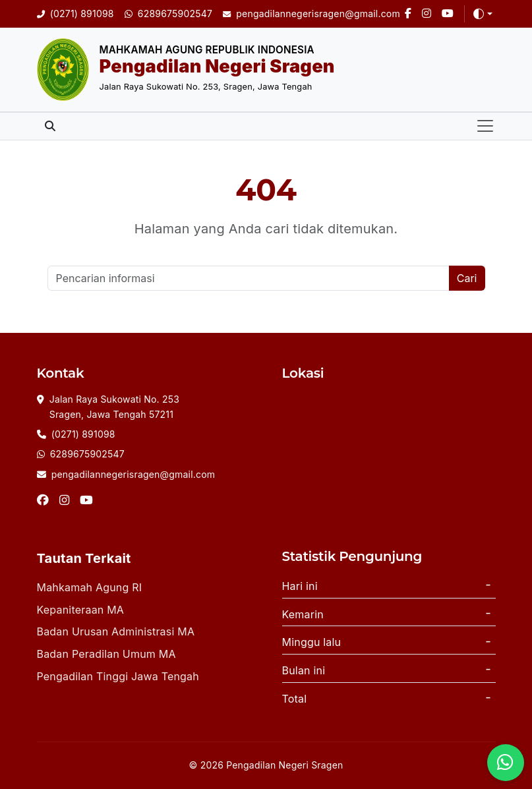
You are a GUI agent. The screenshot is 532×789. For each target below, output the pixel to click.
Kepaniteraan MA (81, 610)
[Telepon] (75, 14)
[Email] (311, 14)
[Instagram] (427, 14)
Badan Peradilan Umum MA (106, 654)
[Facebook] (408, 14)
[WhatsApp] (168, 14)
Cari (467, 278)
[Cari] (249, 278)
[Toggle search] (50, 126)
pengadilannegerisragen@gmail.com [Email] (133, 474)
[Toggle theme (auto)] (483, 14)
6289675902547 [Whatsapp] (87, 454)
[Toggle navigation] (485, 126)
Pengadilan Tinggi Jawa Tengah (118, 676)
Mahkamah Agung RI (90, 587)
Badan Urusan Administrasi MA (116, 631)
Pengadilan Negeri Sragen (217, 66)
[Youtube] (448, 14)
